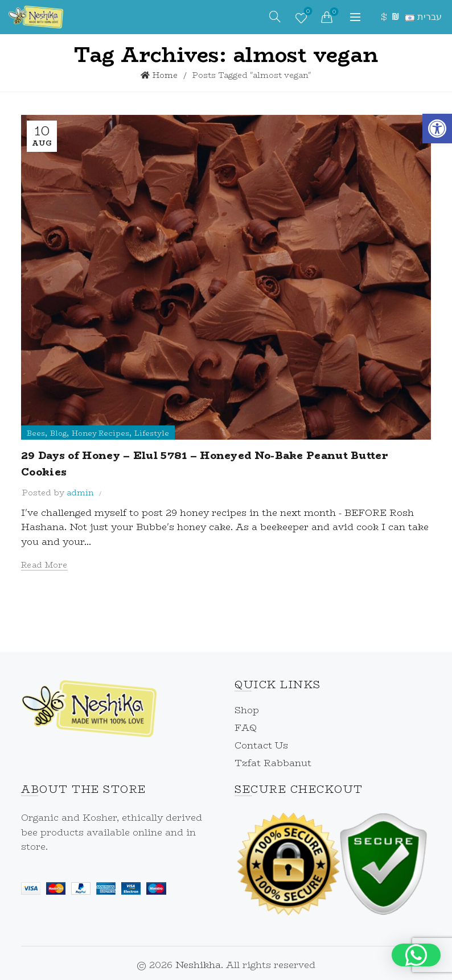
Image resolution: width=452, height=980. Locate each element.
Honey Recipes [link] (100, 433)
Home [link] (165, 75)
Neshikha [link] (198, 965)
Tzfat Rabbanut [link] (273, 763)
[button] (416, 955)
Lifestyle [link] (152, 433)
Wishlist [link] (307, 13)
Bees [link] (36, 433)
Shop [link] (247, 710)
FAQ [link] (246, 728)
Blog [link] (58, 433)
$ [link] (383, 17)
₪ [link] (394, 17)
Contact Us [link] (261, 745)
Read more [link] (44, 565)
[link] (437, 129)
